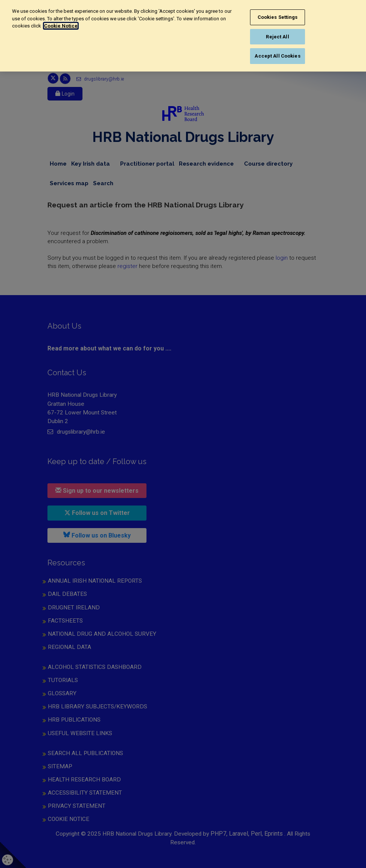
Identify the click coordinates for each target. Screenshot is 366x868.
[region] (183, 36)
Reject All (277, 37)
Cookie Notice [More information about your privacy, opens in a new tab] (61, 26)
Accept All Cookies (277, 56)
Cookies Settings (278, 17)
